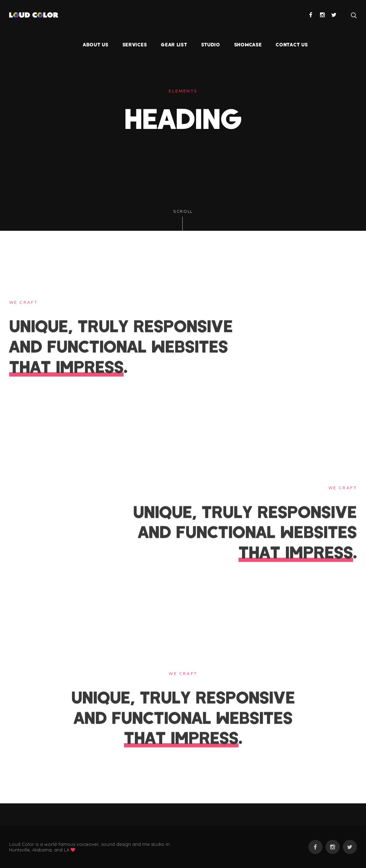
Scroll (183, 220)
